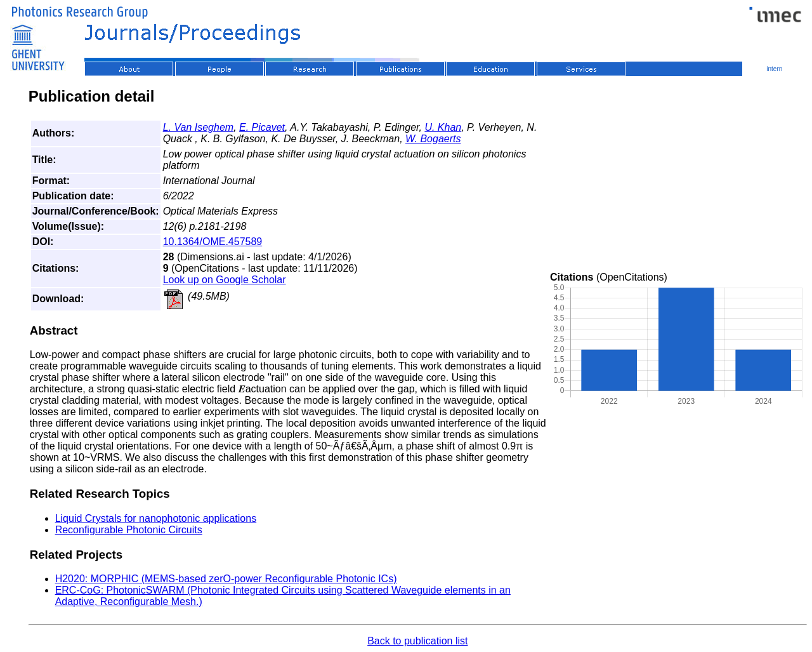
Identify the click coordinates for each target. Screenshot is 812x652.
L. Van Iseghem (198, 127)
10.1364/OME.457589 (213, 242)
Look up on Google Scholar (225, 280)
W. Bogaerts (433, 139)
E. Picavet (262, 127)
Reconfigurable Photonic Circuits (129, 530)
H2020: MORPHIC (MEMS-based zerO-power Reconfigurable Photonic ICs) (226, 579)
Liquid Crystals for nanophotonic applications (156, 518)
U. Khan (443, 127)
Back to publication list (417, 641)
